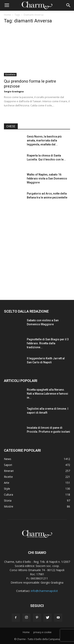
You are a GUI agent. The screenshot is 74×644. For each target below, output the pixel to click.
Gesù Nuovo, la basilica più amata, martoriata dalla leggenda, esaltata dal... (44, 140)
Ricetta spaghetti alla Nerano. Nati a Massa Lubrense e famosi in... (47, 394)
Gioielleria (10, 74)
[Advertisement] (37, 249)
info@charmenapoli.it (44, 591)
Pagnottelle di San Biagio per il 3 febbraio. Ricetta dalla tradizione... (48, 343)
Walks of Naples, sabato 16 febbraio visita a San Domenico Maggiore (47, 178)
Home (7, 15)
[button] (68, 5)
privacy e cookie (42, 632)
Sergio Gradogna (14, 91)
